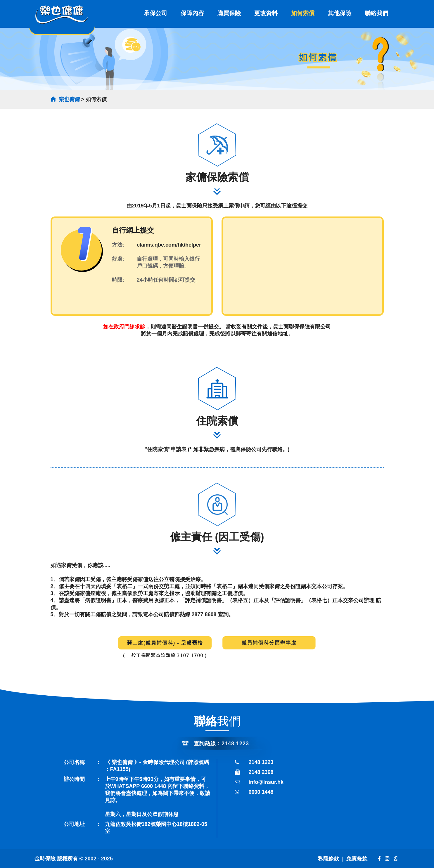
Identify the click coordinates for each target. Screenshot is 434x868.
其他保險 (340, 13)
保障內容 (192, 13)
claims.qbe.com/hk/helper (169, 245)
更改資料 (266, 13)
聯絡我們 (376, 13)
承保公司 (155, 13)
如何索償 (303, 13)
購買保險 (229, 13)
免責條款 (358, 859)
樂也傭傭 (69, 99)
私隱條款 (328, 859)
